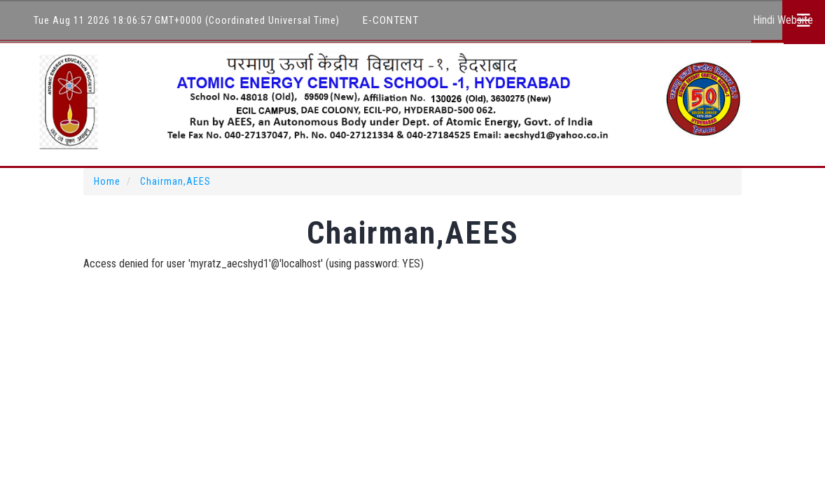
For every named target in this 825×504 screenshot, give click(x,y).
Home (107, 181)
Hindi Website (783, 20)
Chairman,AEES (175, 181)
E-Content (391, 20)
